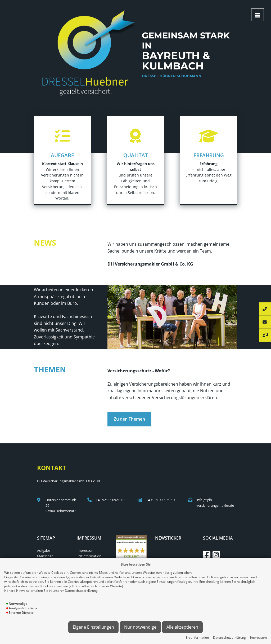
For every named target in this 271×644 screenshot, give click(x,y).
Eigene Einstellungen (93, 627)
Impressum (258, 638)
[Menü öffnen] (258, 15)
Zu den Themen (129, 419)
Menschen (45, 556)
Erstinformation (197, 638)
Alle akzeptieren (182, 627)
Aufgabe (44, 550)
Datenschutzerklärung (229, 638)
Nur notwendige (140, 627)
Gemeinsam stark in (186, 56)
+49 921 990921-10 (110, 500)
